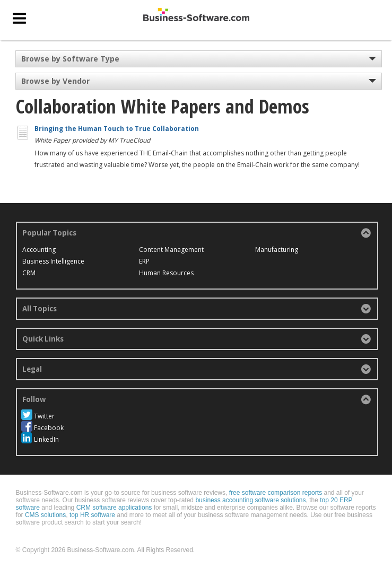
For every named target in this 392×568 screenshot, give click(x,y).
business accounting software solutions (250, 500)
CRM (29, 273)
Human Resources (166, 273)
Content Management (171, 250)
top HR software (92, 515)
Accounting (39, 250)
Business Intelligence (53, 261)
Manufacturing (277, 250)
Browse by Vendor (55, 81)
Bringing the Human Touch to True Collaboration (117, 129)
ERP (144, 261)
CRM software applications (114, 508)
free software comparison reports (276, 493)
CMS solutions (45, 515)
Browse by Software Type (70, 59)
